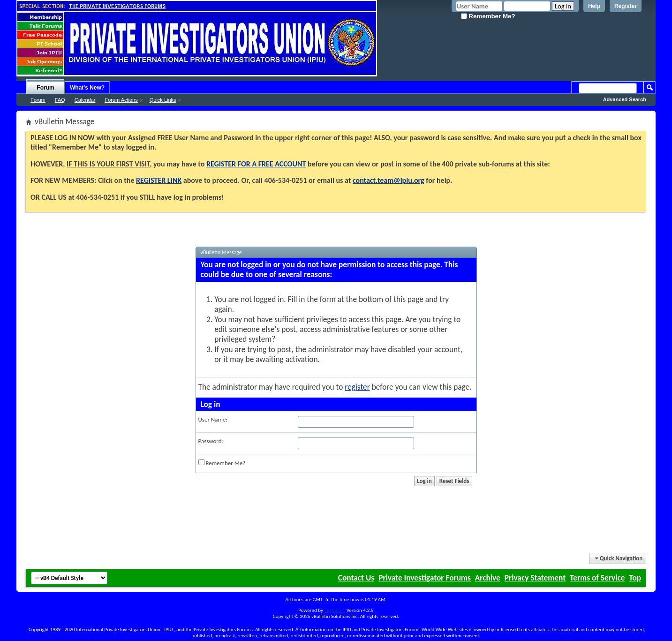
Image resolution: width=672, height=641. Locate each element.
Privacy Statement (535, 578)
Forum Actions (121, 100)
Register (626, 6)
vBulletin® (335, 610)
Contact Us (356, 578)
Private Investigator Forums (425, 578)
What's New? (87, 88)
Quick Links (163, 100)
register (357, 387)
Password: (211, 441)
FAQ (60, 100)
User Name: (213, 419)
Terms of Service (597, 578)
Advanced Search (625, 99)
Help (594, 6)
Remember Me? (488, 16)
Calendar (85, 100)
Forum (45, 88)
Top (635, 578)
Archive (488, 578)
